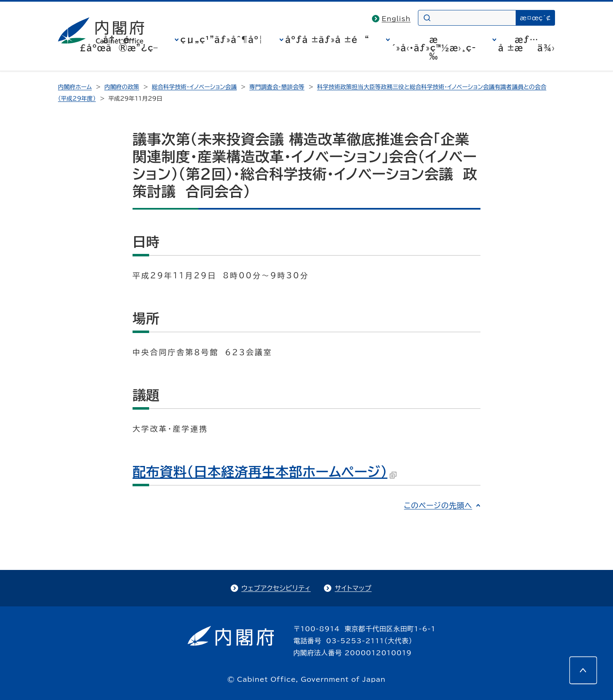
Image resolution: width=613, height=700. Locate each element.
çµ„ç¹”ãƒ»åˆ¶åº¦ (222, 39)
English (396, 19)
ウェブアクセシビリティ (276, 588)
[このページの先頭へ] (583, 670)
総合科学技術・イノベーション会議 (194, 87)
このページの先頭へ (438, 505)
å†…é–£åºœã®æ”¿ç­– (119, 43)
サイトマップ (353, 588)
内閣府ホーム (75, 87)
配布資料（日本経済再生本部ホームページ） (264, 472)
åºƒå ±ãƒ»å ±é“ (327, 39)
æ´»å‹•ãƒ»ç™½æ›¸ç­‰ (434, 48)
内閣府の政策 (122, 87)
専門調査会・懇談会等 (277, 87)
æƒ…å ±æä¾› (527, 43)
